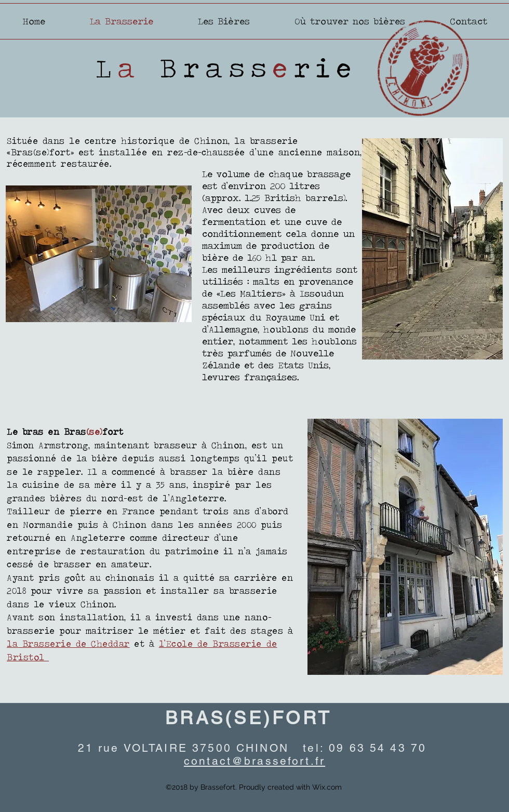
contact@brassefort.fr (254, 761)
